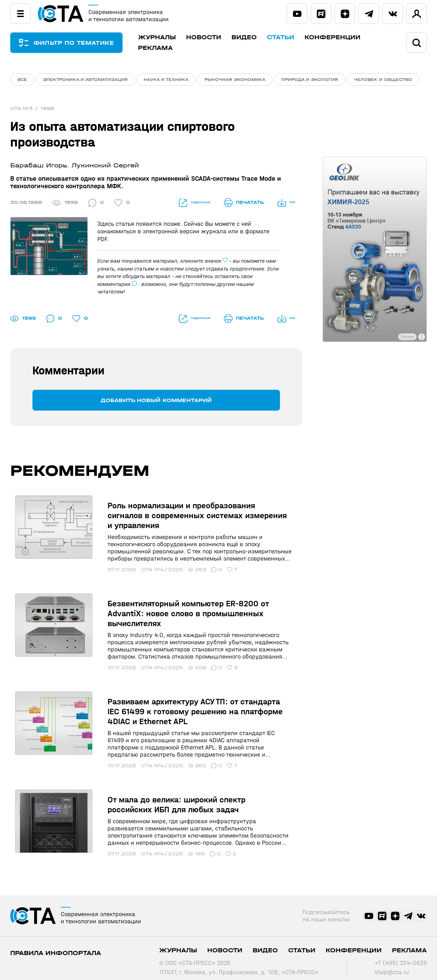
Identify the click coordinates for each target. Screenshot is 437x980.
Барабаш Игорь (39, 167)
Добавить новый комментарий (156, 402)
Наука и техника (166, 80)
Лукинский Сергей (105, 167)
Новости (214, 37)
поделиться (180, 204)
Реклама (165, 48)
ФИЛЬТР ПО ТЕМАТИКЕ (79, 43)
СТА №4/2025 (153, 561)
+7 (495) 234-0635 (401, 955)
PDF (284, 204)
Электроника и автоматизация (85, 80)
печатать (238, 204)
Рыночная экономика (235, 80)
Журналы (167, 37)
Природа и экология (310, 80)
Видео (254, 37)
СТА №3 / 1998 (32, 110)
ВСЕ (22, 80)
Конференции (342, 37)
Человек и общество (383, 80)
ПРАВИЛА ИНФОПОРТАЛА (56, 945)
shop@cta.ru (392, 964)
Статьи (291, 37)
